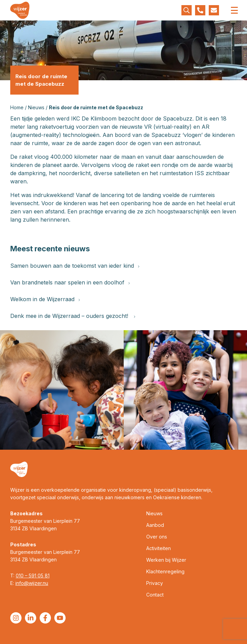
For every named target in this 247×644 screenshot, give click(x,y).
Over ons (157, 537)
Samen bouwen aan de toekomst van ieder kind (75, 266)
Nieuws (36, 107)
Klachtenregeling (165, 571)
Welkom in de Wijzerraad (45, 299)
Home (17, 107)
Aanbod (155, 525)
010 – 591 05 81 (33, 576)
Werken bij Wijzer (166, 560)
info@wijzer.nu (32, 583)
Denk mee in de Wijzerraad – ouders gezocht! (73, 316)
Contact (155, 595)
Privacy (155, 583)
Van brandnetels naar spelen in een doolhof (70, 282)
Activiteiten (159, 548)
